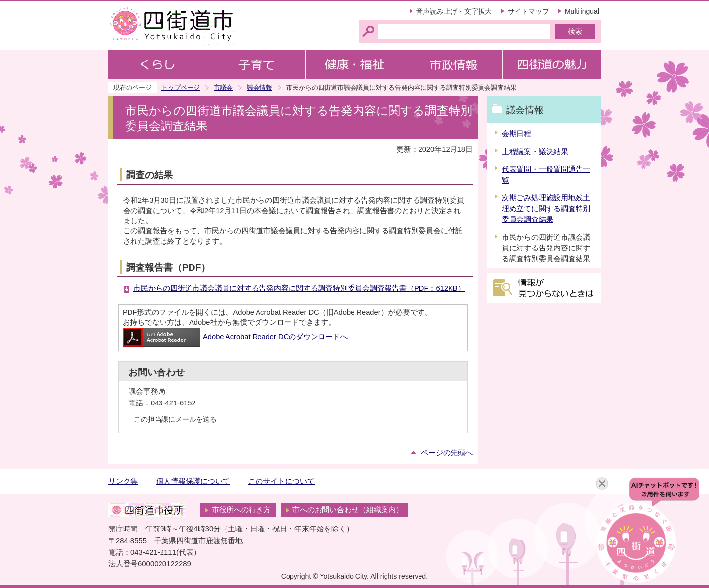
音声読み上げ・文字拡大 (454, 11)
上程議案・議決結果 (535, 152)
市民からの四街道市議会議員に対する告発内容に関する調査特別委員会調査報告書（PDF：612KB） (299, 288)
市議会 (223, 87)
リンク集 (123, 481)
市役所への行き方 (241, 510)
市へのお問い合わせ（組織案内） (348, 510)
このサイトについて (281, 481)
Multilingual (582, 11)
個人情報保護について (193, 481)
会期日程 (516, 134)
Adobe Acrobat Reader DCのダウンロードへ (235, 337)
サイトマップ (528, 11)
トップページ (181, 87)
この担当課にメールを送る (175, 419)
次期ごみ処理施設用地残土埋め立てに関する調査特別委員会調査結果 (546, 209)
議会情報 (259, 87)
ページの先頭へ (447, 453)
